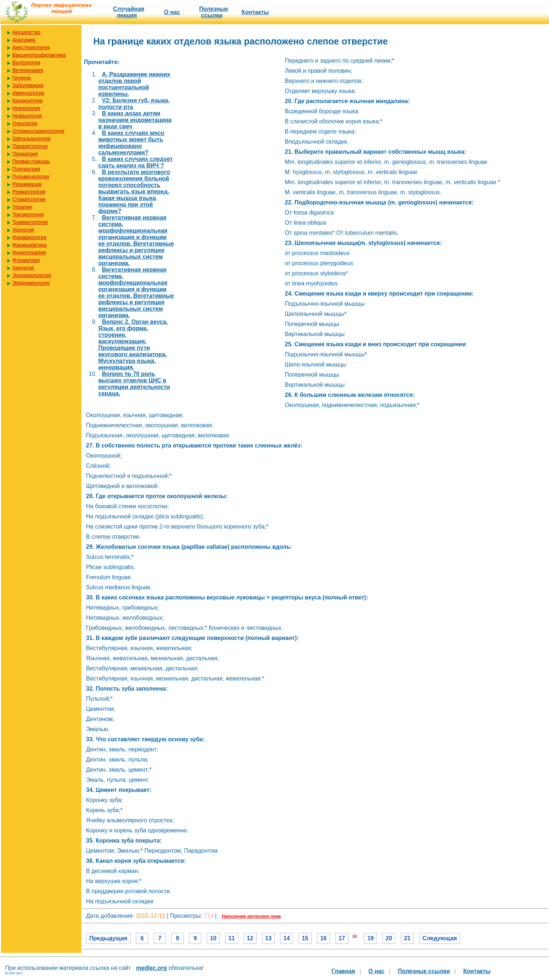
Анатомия (24, 40)
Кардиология (27, 101)
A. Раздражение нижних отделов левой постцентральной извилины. (134, 84)
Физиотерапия (29, 253)
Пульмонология (31, 177)
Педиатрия (25, 154)
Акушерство (26, 32)
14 (287, 938)
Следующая (440, 938)
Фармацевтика (29, 245)
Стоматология (29, 199)
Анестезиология (31, 47)
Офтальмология (31, 139)
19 (370, 938)
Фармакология (29, 237)
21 (407, 938)
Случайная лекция (129, 12)
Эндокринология (32, 275)
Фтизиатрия (26, 260)
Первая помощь (31, 161)
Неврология (26, 108)
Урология (23, 230)
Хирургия (23, 268)
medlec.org (151, 968)
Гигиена (22, 78)
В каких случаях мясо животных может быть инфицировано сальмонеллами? (131, 143)
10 (213, 938)
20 (389, 938)
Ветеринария (28, 70)
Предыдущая (108, 938)
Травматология (30, 222)
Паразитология (30, 146)
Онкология (25, 123)
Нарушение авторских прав (251, 916)
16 (323, 938)
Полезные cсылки (214, 12)
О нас (172, 12)
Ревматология (29, 192)
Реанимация (27, 184)
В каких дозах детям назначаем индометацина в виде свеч (135, 120)
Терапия (22, 207)
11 (232, 938)
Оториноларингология (38, 131)
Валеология (26, 63)
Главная (343, 971)
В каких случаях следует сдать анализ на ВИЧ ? (136, 162)
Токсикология (28, 215)
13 (269, 938)
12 (250, 938)
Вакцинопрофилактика (39, 55)
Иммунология (28, 93)
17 (342, 938)
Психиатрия (26, 169)
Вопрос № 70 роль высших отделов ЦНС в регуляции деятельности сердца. (134, 384)
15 (305, 938)
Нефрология (27, 116)
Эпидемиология (31, 283)
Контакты (255, 12)
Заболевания (28, 85)
